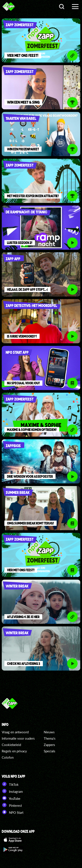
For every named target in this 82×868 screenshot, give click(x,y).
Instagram (12, 791)
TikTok (10, 784)
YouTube (11, 798)
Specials (50, 751)
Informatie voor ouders (18, 738)
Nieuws (49, 732)
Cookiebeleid (11, 745)
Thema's (50, 738)
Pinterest (12, 805)
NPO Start (13, 812)
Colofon (8, 757)
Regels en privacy (14, 751)
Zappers (49, 745)
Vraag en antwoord (15, 732)
